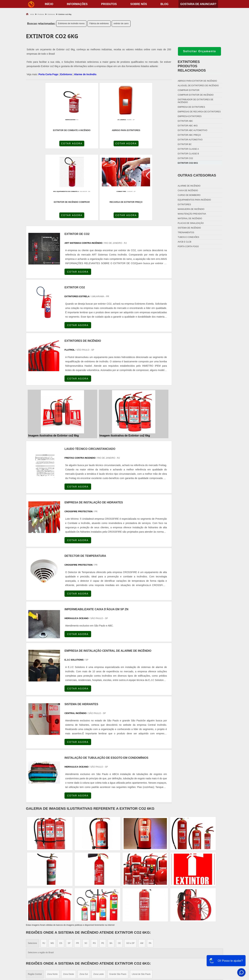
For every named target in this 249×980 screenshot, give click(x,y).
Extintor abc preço (189, 135)
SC (86, 873)
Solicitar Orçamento (200, 51)
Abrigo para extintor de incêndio (197, 81)
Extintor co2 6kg (188, 163)
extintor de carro (121, 24)
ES (61, 873)
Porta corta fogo (188, 247)
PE (103, 873)
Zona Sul (84, 904)
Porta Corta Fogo (48, 74)
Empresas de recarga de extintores (199, 112)
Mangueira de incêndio (191, 209)
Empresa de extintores (191, 107)
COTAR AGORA (44, 144)
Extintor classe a (188, 149)
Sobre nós (139, 4)
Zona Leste (99, 904)
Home (201, 942)
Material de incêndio (190, 219)
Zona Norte (52, 904)
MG (52, 873)
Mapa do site (206, 959)
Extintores (66, 74)
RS (94, 873)
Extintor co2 (185, 158)
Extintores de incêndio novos (71, 24)
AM (142, 873)
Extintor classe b (188, 154)
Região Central (35, 904)
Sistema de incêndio (189, 228)
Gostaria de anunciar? (198, 4)
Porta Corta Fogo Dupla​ (144, 959)
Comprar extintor (189, 90)
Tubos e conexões (188, 237)
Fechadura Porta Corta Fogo (147, 946)
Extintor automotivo (190, 140)
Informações (77, 4)
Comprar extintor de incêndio (196, 95)
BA (111, 873)
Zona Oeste (69, 904)
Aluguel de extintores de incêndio (198, 86)
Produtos (109, 4)
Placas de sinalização (191, 223)
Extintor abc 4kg (188, 126)
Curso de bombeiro (189, 195)
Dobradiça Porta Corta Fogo (147, 950)
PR (78, 873)
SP (69, 873)
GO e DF (130, 873)
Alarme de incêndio (189, 186)
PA (150, 873)
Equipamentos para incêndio (194, 200)
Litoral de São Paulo (141, 904)
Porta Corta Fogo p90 (142, 955)
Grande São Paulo (118, 904)
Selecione (32, 873)
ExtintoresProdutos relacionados (192, 66)
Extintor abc (185, 121)
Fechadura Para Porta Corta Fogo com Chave (157, 963)
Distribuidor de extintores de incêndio (196, 101)
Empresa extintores (190, 116)
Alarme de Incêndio (85, 74)
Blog (164, 4)
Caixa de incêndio (188, 191)
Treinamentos (186, 233)
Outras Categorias (197, 175)
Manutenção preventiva (192, 214)
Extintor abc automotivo (193, 130)
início (49, 4)
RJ (44, 873)
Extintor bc (185, 144)
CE (119, 873)
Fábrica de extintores (99, 24)
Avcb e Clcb (185, 242)
